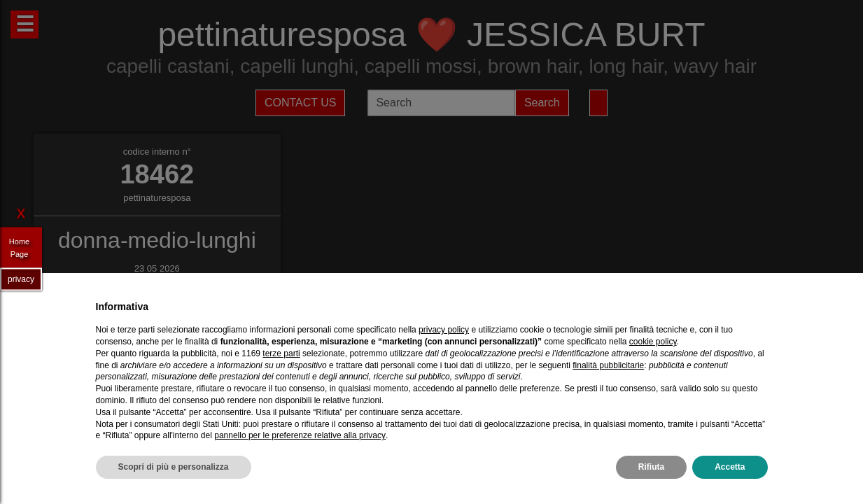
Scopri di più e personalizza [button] (174, 467)
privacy (21, 279)
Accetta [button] (730, 467)
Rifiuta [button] (651, 467)
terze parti (281, 353)
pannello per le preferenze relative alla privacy (300, 435)
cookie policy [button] (653, 342)
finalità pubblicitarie (608, 365)
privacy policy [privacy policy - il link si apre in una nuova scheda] (444, 330)
